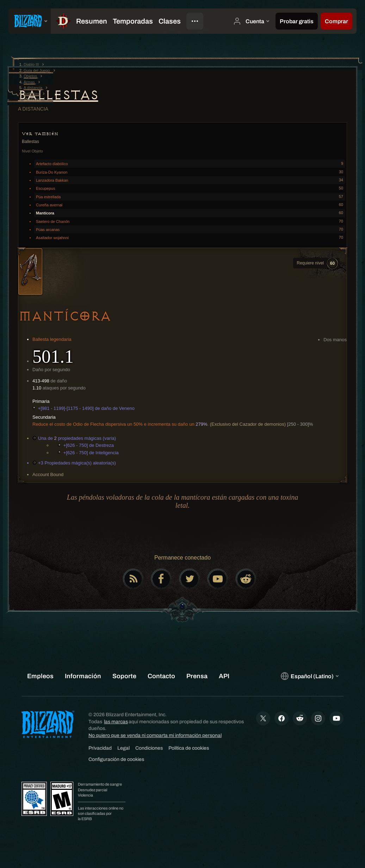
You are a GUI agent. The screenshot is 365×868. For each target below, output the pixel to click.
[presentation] (30, 21)
